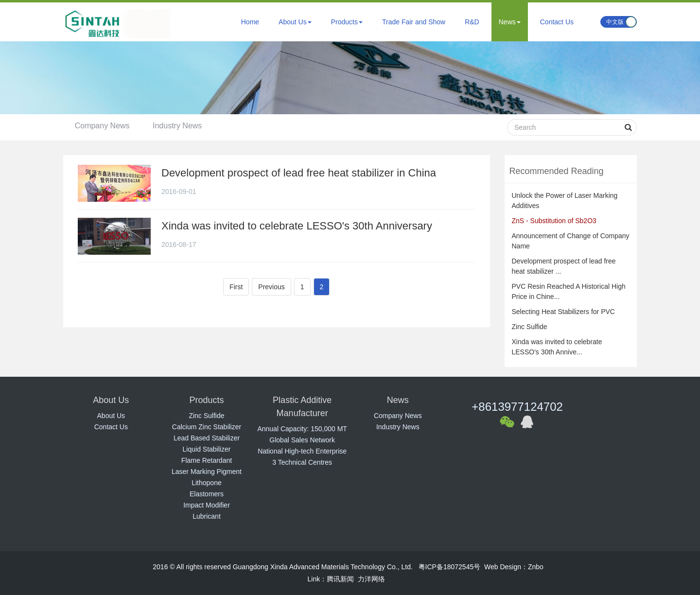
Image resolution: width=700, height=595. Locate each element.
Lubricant (207, 516)
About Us (295, 22)
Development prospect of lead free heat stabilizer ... (564, 266)
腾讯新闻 (340, 579)
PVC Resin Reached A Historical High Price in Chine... (569, 291)
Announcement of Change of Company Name (571, 241)
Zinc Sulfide (530, 327)
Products (347, 22)
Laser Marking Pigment (207, 472)
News (510, 22)
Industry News (179, 126)
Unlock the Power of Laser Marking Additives (565, 201)
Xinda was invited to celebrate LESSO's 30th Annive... (557, 347)
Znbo (536, 567)
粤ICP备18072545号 (450, 567)
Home (250, 22)
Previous (271, 287)
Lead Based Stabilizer (207, 438)
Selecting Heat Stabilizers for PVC (563, 312)
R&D (472, 22)
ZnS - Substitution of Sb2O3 (554, 221)
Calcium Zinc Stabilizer (207, 427)
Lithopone (207, 483)
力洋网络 (371, 579)
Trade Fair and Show (414, 22)
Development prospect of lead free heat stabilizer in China (299, 173)
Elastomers (207, 494)
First (236, 287)
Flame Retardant (207, 460)
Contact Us (557, 22)
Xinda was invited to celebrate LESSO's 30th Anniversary (297, 226)
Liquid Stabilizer (207, 449)
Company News (103, 126)
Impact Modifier (207, 505)
